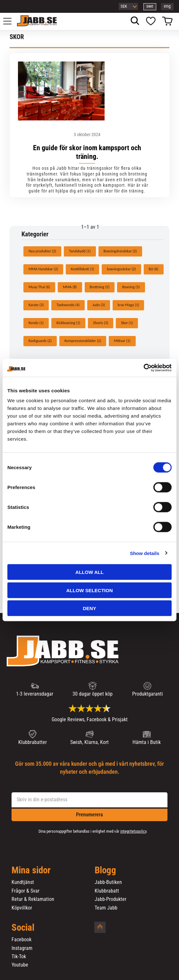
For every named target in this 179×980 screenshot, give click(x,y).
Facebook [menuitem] (21, 940)
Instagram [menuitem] (22, 948)
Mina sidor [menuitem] (31, 870)
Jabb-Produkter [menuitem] (111, 899)
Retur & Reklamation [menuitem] (33, 899)
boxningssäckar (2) (121, 269)
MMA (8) (70, 287)
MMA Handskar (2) (43, 269)
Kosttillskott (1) (82, 269)
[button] (11, 21)
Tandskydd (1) (80, 251)
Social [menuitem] (23, 928)
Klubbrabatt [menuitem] (107, 891)
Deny (89, 608)
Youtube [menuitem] (20, 965)
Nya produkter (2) (42, 251)
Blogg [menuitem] (105, 870)
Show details (145, 553)
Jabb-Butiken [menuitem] (108, 882)
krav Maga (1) (128, 305)
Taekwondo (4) (68, 305)
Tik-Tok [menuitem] (19, 957)
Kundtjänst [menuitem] (23, 882)
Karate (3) (36, 305)
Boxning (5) (131, 287)
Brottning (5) (100, 287)
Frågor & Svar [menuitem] (26, 891)
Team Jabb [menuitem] (106, 908)
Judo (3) (99, 305)
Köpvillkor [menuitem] (22, 908)
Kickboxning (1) (68, 323)
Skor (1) (127, 323)
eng (167, 6)
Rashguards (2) (40, 341)
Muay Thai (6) (39, 287)
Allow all (89, 572)
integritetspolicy (133, 831)
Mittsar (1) (122, 341)
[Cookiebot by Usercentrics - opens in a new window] (144, 368)
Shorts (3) (101, 323)
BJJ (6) (154, 269)
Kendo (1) (36, 323)
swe (150, 6)
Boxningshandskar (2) (120, 251)
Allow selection (90, 590)
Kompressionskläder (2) (83, 341)
